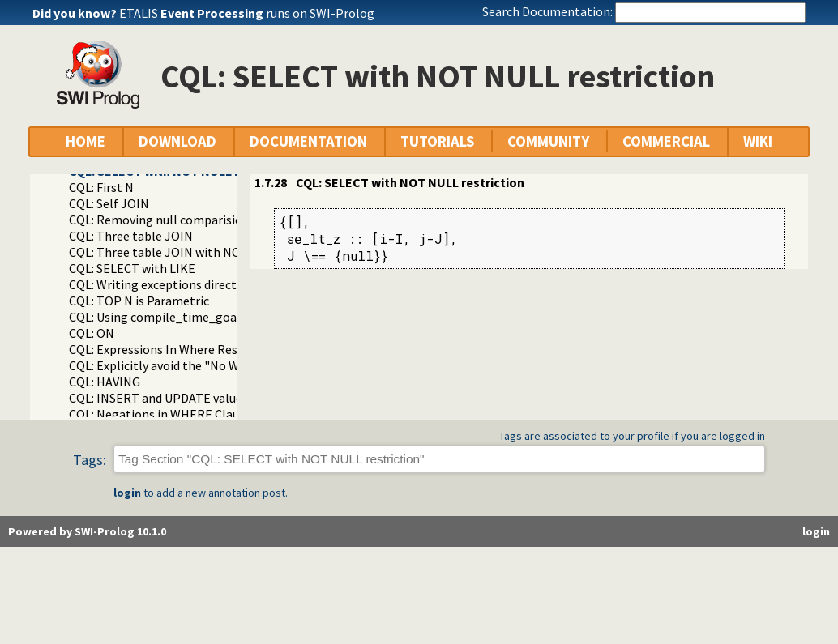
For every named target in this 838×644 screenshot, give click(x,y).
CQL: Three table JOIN (131, 236)
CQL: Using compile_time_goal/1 (160, 317)
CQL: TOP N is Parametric (139, 301)
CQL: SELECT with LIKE (132, 268)
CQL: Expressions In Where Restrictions (177, 349)
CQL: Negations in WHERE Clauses (163, 414)
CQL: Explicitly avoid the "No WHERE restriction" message (230, 365)
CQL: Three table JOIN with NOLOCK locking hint (205, 252)
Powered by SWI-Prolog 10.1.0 (87, 531)
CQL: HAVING (105, 382)
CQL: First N (101, 187)
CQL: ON (92, 333)
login (127, 493)
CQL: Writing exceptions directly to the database (203, 284)
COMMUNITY (548, 141)
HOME (86, 141)
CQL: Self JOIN (109, 203)
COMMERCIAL (666, 141)
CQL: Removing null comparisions (162, 220)
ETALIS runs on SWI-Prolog (247, 13)
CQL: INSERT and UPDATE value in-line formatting (208, 398)
